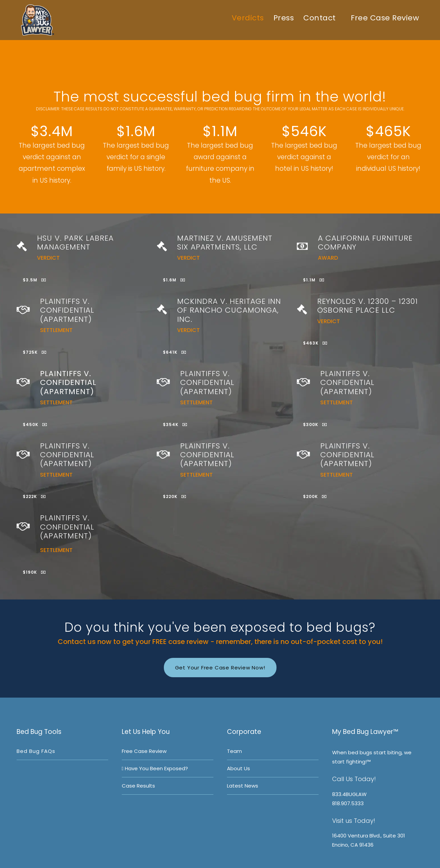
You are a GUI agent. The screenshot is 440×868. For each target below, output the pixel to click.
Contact (320, 18)
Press (284, 18)
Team (234, 751)
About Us (238, 768)
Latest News (243, 786)
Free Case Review (384, 18)
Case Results (138, 786)
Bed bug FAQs (36, 751)
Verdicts (248, 18)
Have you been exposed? (155, 768)
